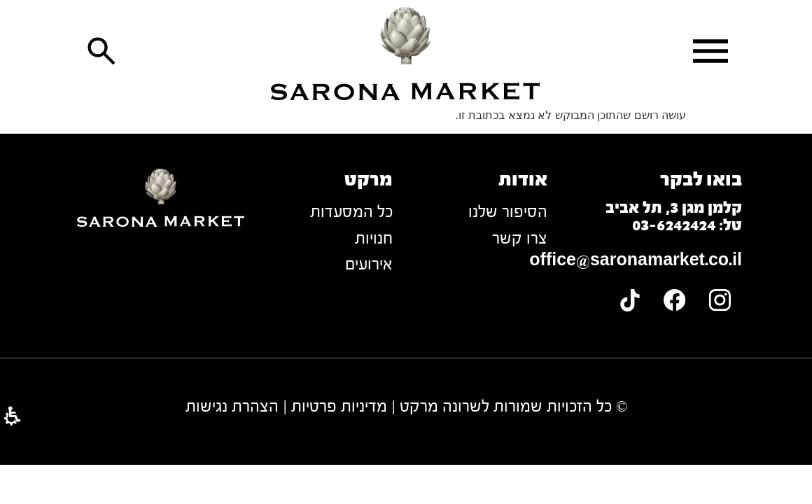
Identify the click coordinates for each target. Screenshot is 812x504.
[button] (710, 51)
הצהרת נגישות (232, 406)
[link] (406, 54)
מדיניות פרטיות (339, 406)
